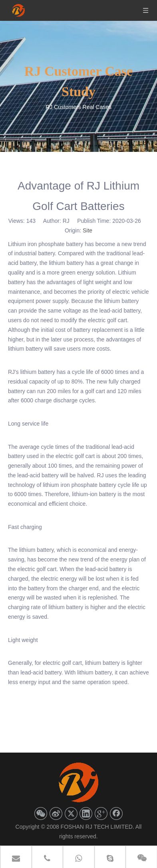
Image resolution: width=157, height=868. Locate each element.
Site (87, 230)
